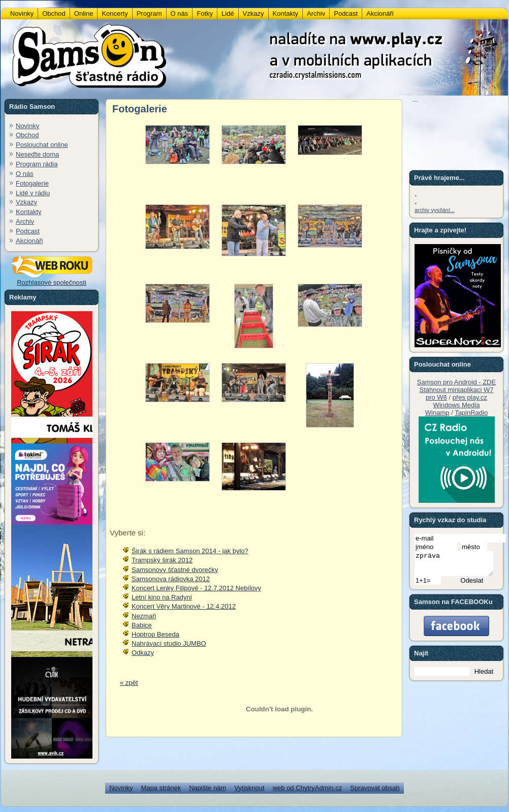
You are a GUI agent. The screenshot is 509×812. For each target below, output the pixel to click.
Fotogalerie (32, 183)
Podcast (28, 231)
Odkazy (143, 653)
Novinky (27, 126)
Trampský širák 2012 (162, 560)
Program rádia (37, 164)
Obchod (27, 135)
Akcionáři (29, 241)
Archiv (25, 221)
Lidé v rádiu (33, 193)
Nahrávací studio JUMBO (169, 643)
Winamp (437, 413)
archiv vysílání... (435, 210)
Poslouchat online (42, 145)
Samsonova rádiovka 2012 (171, 579)
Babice (142, 625)
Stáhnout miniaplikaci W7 (457, 390)
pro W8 (436, 397)
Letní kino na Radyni (162, 597)
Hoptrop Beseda (155, 634)
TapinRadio (471, 413)
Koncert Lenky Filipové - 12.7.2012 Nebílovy (196, 588)
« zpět (129, 683)
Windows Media (457, 405)
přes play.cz (470, 397)
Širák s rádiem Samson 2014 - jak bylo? (190, 551)
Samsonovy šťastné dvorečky (175, 570)
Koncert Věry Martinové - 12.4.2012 (184, 606)
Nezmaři (144, 616)
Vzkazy (26, 202)
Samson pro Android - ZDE (456, 382)
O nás (25, 174)
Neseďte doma (37, 154)
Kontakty (29, 212)
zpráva (458, 566)
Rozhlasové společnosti (52, 279)
